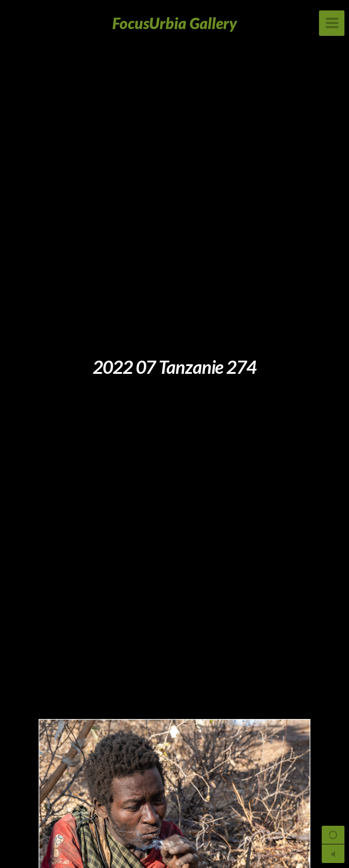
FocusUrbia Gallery (175, 23)
